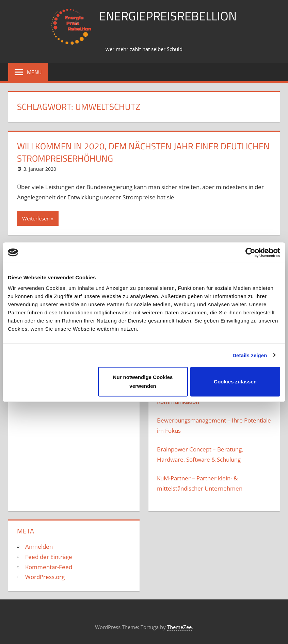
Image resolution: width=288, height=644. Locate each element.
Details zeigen (250, 355)
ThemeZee (179, 627)
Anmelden (39, 547)
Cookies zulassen (235, 382)
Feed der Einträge (49, 557)
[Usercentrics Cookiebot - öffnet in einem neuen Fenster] (250, 252)
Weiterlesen (36, 218)
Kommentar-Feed (49, 567)
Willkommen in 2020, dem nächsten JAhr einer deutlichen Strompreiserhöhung (143, 152)
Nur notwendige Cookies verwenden (143, 382)
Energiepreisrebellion (168, 16)
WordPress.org (45, 577)
